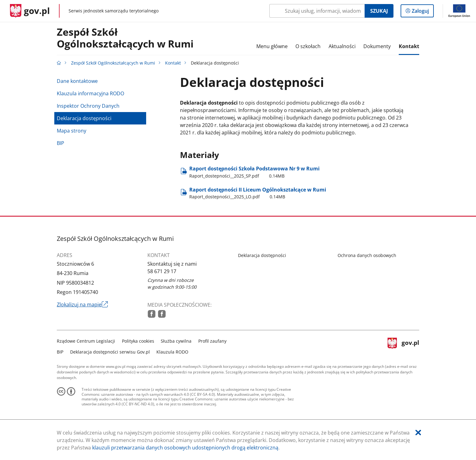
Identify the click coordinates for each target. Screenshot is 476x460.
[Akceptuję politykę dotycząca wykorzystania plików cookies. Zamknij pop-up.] (418, 433)
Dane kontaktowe (77, 81)
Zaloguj (422, 12)
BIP (61, 143)
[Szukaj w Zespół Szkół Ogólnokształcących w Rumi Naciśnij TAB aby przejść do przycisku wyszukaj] (317, 11)
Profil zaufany (212, 341)
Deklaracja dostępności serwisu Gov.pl (110, 352)
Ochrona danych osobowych (367, 255)
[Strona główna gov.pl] (30, 11)
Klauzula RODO (172, 352)
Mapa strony (72, 131)
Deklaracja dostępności (84, 118)
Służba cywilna (176, 341)
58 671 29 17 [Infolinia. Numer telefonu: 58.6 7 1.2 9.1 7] (162, 271)
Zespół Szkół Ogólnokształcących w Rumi (125, 38)
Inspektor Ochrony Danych (88, 106)
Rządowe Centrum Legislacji (86, 341)
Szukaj (379, 11)
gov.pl (403, 346)
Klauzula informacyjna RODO (90, 93)
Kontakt (173, 63)
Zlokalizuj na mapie (82, 304)
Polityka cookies (138, 341)
